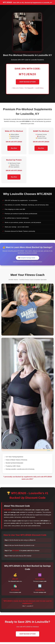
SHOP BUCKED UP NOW (27, 82)
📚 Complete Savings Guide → (28, 258)
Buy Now (14, 148)
